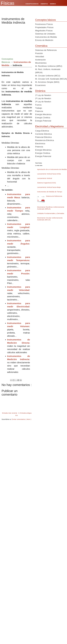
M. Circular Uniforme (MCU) (48, 76)
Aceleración (40, 60)
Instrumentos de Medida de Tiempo (50, 192)
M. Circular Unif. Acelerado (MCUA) (51, 79)
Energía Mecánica (43, 114)
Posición (39, 53)
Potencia (39, 111)
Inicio (18, 414)
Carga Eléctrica (42, 131)
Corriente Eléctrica (43, 134)
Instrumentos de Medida (46, 37)
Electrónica (40, 144)
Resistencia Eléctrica (45, 140)
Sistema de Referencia (54, 196)
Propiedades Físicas (44, 27)
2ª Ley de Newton (43, 98)
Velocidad (40, 57)
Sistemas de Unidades (45, 34)
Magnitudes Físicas (44, 31)
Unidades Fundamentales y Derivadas (51, 213)
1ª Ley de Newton (43, 95)
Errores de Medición (44, 40)
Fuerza (38, 105)
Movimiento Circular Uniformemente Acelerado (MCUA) (50, 219)
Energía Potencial (43, 121)
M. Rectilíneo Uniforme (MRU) (49, 66)
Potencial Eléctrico (43, 137)
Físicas (8, 3)
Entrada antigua (26, 413)
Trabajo (39, 108)
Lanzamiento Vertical (45, 178)
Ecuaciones (40, 85)
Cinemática (41, 46)
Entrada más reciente (10, 413)
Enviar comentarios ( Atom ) (21, 419)
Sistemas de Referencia (46, 50)
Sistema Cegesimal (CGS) (47, 183)
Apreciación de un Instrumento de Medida (52, 169)
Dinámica (40, 91)
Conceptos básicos (45, 20)
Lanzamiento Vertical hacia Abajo (49, 187)
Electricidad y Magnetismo (49, 126)
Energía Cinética (43, 118)
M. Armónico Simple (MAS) (47, 82)
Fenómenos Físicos (44, 24)
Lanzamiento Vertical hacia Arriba (49, 174)
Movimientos (41, 63)
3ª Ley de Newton (43, 102)
